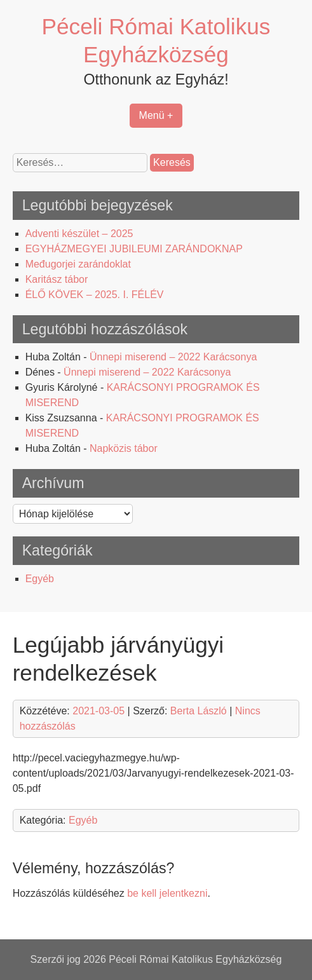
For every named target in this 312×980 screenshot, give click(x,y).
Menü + (156, 115)
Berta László (199, 711)
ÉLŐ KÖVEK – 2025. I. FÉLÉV (95, 295)
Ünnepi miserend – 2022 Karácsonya (173, 357)
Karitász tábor (57, 279)
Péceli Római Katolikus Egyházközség (195, 959)
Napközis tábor (124, 448)
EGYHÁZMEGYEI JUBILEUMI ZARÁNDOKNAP (134, 249)
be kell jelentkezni (167, 893)
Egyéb (40, 579)
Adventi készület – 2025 (79, 234)
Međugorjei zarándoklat (78, 264)
